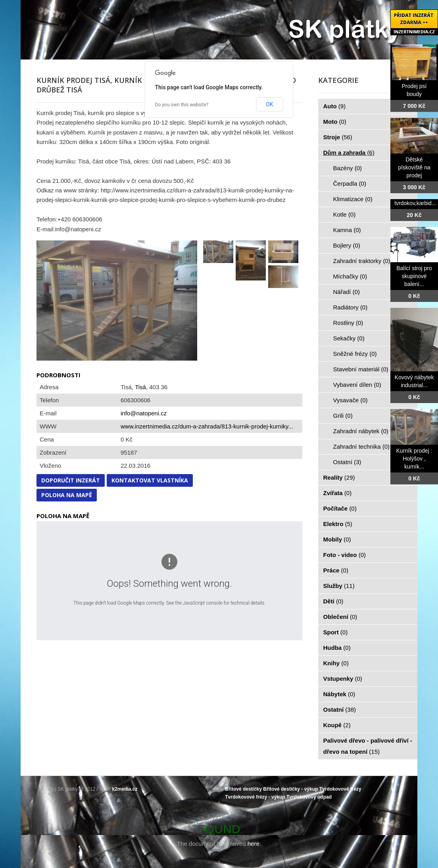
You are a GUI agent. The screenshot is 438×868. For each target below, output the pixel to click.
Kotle (345, 214)
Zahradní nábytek (361, 431)
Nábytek (339, 694)
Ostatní (347, 462)
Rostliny (348, 323)
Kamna (347, 230)
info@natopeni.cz (144, 413)
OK (269, 104)
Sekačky (349, 338)
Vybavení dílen (357, 385)
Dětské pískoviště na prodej (414, 167)
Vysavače (351, 400)
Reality (339, 477)
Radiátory (351, 307)
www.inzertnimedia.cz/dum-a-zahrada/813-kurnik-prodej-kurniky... (207, 426)
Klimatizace (353, 199)
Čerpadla (350, 183)
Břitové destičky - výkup (290, 789)
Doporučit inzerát (71, 480)
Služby (339, 586)
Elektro (338, 524)
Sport (336, 632)
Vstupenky (343, 679)
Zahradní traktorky (362, 261)
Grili (343, 416)
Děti (333, 601)
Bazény (348, 168)
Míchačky (350, 276)
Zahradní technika (362, 446)
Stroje (338, 137)
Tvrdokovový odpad (309, 797)
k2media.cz (125, 789)
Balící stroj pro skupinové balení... (414, 276)
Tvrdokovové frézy (340, 789)
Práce (336, 570)
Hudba (337, 648)
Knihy (336, 663)
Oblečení (340, 617)
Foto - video (345, 555)
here (254, 844)
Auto (335, 106)
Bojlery (347, 245)
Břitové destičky (243, 789)
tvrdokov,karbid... (415, 203)
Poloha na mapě (67, 495)
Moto (335, 122)
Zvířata (338, 493)
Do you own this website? (182, 105)
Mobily (337, 539)
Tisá (140, 387)
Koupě (337, 725)
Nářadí (347, 292)
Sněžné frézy (355, 354)
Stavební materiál (361, 369)
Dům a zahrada (349, 153)
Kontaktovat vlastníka (150, 480)
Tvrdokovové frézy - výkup (255, 797)
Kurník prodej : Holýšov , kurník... (414, 459)
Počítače (340, 508)
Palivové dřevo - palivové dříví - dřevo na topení (368, 746)
